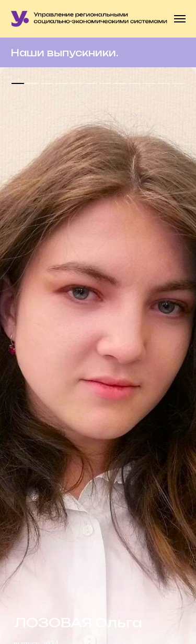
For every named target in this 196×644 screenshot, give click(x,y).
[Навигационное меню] (180, 19)
